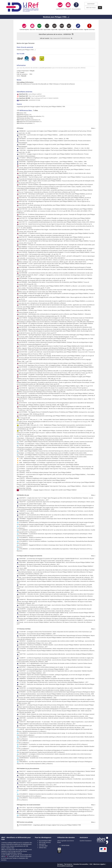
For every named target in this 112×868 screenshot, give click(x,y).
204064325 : (23, 645)
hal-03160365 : (24, 406)
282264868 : (23, 144)
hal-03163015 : (24, 399)
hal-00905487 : (24, 264)
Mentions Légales (99, 864)
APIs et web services (45, 842)
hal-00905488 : (24, 273)
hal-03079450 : (24, 173)
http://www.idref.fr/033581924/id (60, 38)
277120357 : (23, 158)
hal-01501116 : (24, 214)
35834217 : (23, 474)
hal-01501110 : (24, 224)
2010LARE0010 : (24, 545)
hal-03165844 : (24, 359)
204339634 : (23, 613)
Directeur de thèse (24, 118)
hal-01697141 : (24, 198)
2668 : (21, 463)
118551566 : (23, 150)
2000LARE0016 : (24, 762)
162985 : (22, 451)
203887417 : (23, 620)
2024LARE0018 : (24, 733)
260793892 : (23, 663)
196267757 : (23, 502)
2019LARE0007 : (24, 744)
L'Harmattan (39, 258)
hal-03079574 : (24, 338)
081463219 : (23, 148)
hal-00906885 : (24, 282)
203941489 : (23, 616)
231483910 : (23, 515)
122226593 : (23, 699)
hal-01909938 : (24, 252)
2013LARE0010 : (24, 541)
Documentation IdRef (45, 841)
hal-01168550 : (24, 318)
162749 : (22, 445)
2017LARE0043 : (24, 530)
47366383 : (23, 480)
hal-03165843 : (24, 377)
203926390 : (23, 594)
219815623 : (23, 570)
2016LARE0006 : (24, 534)
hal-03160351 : (24, 346)
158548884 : (23, 519)
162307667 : (23, 671)
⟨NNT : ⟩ (67, 405)
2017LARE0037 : (24, 790)
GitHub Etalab (65, 845)
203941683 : (23, 559)
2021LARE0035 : (24, 741)
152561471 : (23, 722)
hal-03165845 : (24, 367)
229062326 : (23, 779)
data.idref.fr (42, 844)
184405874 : (23, 775)
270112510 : (23, 808)
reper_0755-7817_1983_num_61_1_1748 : (31, 420)
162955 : (22, 442)
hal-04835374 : (24, 169)
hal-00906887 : (24, 245)
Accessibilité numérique (65, 866)
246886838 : (23, 678)
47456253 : (23, 465)
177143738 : (23, 682)
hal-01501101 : (24, 205)
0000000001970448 (34, 100)
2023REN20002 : (24, 815)
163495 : (22, 455)
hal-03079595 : (24, 331)
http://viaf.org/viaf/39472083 (37, 96)
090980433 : (23, 131)
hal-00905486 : (24, 267)
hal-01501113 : (24, 218)
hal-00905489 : (24, 256)
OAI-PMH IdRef (43, 846)
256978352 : (23, 141)
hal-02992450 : (24, 181)
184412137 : (23, 771)
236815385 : (23, 718)
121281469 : (23, 632)
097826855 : (23, 692)
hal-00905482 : (24, 314)
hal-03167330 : (24, 363)
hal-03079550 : (24, 327)
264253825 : (23, 696)
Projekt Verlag (35, 266)
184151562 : (23, 786)
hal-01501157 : (24, 237)
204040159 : (23, 600)
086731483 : (23, 164)
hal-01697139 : (24, 194)
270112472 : (23, 811)
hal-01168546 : (24, 260)
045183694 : (23, 139)
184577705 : (23, 654)
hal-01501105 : (24, 201)
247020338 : (23, 709)
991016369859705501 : (26, 825)
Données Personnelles (81, 864)
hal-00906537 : (24, 301)
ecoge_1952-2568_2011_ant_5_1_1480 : (31, 431)
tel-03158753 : (24, 403)
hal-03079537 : (24, 185)
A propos (60, 864)
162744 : (22, 436)
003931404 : (23, 135)
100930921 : (23, 641)
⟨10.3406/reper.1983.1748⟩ (25, 410)
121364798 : (23, 649)
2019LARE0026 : (24, 522)
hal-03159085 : (24, 375)
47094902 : (23, 472)
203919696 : (23, 562)
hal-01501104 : (24, 209)
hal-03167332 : (24, 356)
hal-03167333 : (24, 352)
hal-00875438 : (24, 297)
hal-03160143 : (24, 388)
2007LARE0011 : (24, 754)
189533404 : (23, 635)
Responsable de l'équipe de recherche (30, 116)
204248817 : (23, 605)
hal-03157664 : (24, 416)
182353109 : (23, 688)
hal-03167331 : (24, 371)
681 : (21, 460)
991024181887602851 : (26, 490)
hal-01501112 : (24, 222)
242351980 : (23, 506)
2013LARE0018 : (24, 537)
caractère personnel (45, 68)
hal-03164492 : (24, 380)
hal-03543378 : (24, 342)
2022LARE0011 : (24, 737)
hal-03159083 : (24, 412)
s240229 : (22, 729)
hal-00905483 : (24, 305)
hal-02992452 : (24, 177)
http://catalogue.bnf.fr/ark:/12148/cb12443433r (45, 98)
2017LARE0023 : (24, 526)
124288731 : (23, 658)
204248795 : (23, 609)
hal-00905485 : (24, 286)
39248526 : (23, 486)
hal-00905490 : (24, 248)
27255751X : (23, 154)
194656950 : (23, 675)
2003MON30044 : (24, 758)
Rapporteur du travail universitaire (29, 122)
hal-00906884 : (24, 278)
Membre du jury (24, 115)
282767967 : (23, 667)
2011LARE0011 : (24, 746)
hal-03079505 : (24, 190)
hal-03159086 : (24, 350)
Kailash (61, 211)
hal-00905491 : (24, 233)
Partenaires (68, 864)
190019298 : (23, 585)
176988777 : (23, 684)
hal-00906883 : (24, 293)
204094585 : (23, 590)
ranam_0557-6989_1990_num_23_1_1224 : (32, 425)
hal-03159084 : (24, 386)
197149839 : (23, 714)
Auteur (21, 113)
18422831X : (23, 783)
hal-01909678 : (24, 323)
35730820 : (23, 469)
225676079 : (23, 498)
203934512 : (23, 579)
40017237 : (23, 482)
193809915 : (23, 511)
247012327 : (23, 726)
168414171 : (23, 705)
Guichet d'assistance (86, 841)
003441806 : (23, 162)
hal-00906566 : (24, 290)
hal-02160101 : (24, 335)
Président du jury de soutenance (28, 120)
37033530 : (23, 467)
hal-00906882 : (24, 310)
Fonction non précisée (26, 123)
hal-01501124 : (24, 230)
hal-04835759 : (24, 166)
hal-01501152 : (24, 241)
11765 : (22, 458)
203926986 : (23, 575)
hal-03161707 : (24, 393)
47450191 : (23, 478)
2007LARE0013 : (24, 750)
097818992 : (23, 566)
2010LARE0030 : (24, 549)
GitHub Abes (43, 848)
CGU (91, 864)
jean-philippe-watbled (35, 94)
